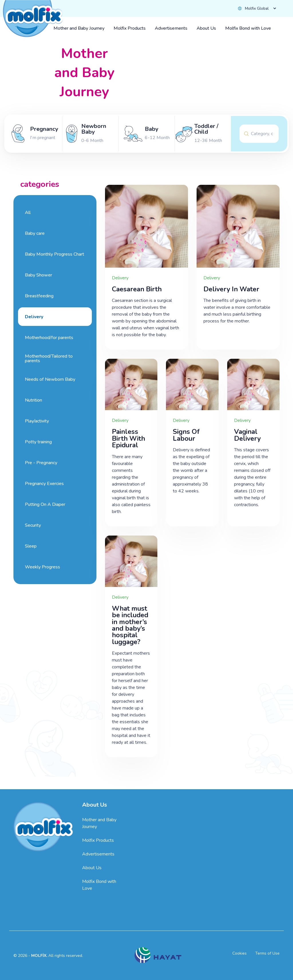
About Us (92, 868)
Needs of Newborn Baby (50, 379)
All (28, 213)
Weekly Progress (42, 567)
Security (33, 525)
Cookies (239, 953)
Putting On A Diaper (45, 504)
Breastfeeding (39, 296)
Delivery (34, 317)
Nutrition (33, 400)
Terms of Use (267, 953)
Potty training (38, 442)
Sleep (31, 546)
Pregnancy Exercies (44, 484)
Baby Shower (38, 275)
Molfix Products (98, 840)
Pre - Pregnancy (41, 463)
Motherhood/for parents (49, 338)
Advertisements (98, 854)
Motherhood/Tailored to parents (49, 358)
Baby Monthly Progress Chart (55, 254)
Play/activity (37, 421)
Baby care (35, 233)
